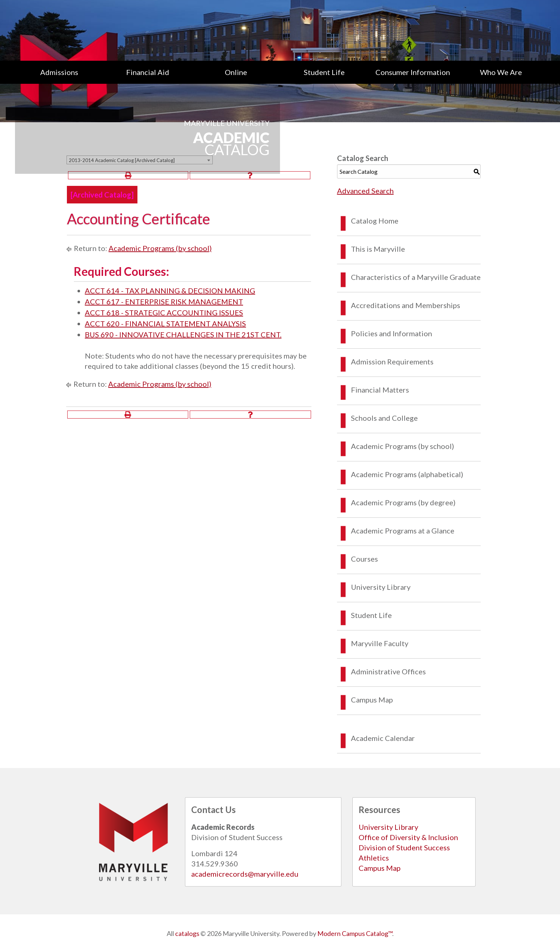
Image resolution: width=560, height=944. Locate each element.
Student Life (324, 72)
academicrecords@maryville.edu (245, 874)
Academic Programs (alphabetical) (407, 474)
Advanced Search (365, 191)
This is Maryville (378, 249)
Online (236, 72)
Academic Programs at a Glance (403, 531)
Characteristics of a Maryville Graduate (416, 277)
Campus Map (372, 700)
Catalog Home (375, 221)
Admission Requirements (392, 362)
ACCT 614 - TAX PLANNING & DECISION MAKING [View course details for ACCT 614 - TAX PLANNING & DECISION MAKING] (170, 291)
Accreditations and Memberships (406, 305)
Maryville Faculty (380, 643)
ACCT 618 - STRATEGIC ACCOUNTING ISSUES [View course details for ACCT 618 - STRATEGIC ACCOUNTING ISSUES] (164, 312)
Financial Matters (380, 390)
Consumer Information (413, 72)
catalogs (187, 933)
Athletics (374, 858)
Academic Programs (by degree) (403, 502)
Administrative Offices (388, 671)
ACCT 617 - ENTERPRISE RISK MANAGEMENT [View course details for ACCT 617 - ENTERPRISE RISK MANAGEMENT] (164, 301)
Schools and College (384, 418)
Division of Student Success (404, 847)
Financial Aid (148, 72)
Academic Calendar (383, 738)
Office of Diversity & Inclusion (408, 837)
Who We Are (501, 72)
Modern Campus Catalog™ (355, 933)
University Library (381, 587)
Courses (364, 559)
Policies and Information (391, 333)
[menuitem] (59, 72)
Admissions (59, 72)
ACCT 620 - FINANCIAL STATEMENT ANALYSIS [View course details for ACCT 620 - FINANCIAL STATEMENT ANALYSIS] (165, 323)
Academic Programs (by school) (160, 248)
